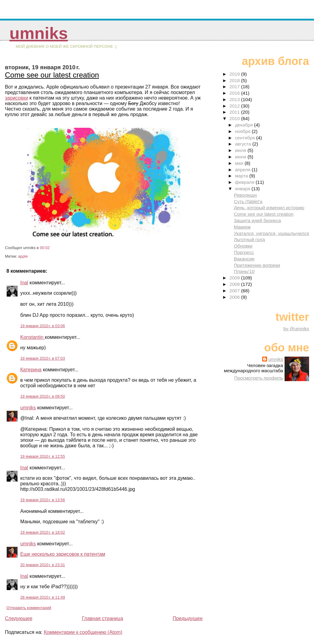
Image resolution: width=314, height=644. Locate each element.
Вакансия (244, 259)
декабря (244, 125)
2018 (235, 80)
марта (242, 176)
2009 (235, 278)
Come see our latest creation (52, 75)
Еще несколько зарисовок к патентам (63, 554)
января (243, 189)
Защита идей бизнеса (258, 220)
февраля (245, 182)
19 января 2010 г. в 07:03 (43, 358)
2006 (235, 297)
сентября (245, 138)
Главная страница (102, 618)
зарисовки (17, 98)
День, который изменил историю (269, 208)
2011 (235, 112)
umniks (39, 33)
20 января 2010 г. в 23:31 (43, 565)
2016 (235, 93)
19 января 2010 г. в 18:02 (43, 532)
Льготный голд (249, 239)
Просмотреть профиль (259, 378)
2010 (235, 118)
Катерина (31, 370)
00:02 (45, 248)
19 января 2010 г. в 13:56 (43, 500)
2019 (235, 74)
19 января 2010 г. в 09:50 (43, 396)
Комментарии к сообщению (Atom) (83, 632)
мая (240, 163)
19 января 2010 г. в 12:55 (43, 456)
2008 (235, 284)
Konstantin (33, 337)
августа (244, 144)
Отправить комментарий (29, 608)
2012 (235, 106)
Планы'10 (244, 271)
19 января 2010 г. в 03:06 (43, 326)
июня (241, 157)
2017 (235, 87)
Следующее (19, 618)
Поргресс (244, 252)
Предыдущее (188, 618)
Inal (24, 283)
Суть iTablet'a (248, 201)
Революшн (245, 195)
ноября (243, 131)
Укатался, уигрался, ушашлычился (272, 233)
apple (23, 256)
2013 (235, 99)
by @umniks (296, 329)
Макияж (242, 227)
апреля (243, 170)
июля (241, 150)
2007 (235, 291)
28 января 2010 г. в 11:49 (43, 597)
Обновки (243, 246)
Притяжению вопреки (257, 265)
